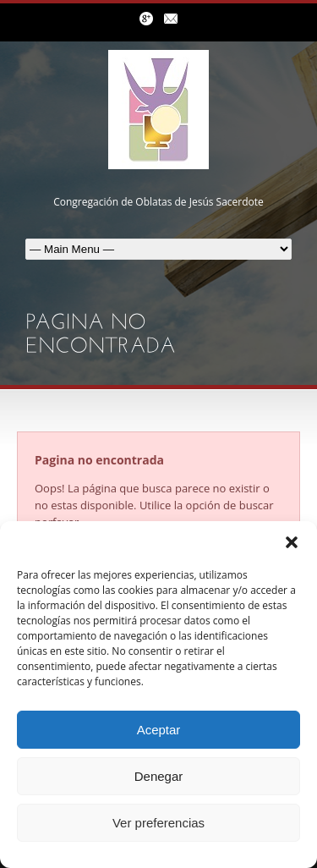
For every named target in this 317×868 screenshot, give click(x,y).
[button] (292, 542)
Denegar (159, 776)
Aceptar (159, 730)
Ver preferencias (158, 823)
